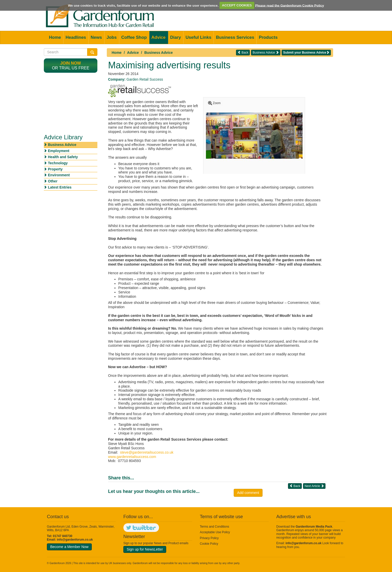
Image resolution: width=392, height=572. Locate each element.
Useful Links (198, 37)
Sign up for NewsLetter (145, 549)
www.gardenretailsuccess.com (132, 457)
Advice (159, 37)
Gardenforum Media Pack (314, 527)
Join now (71, 63)
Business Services (235, 37)
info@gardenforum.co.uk (75, 540)
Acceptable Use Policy (215, 532)
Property (55, 169)
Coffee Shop (134, 37)
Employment (59, 151)
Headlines (76, 37)
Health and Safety (63, 157)
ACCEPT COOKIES (237, 5)
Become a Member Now (69, 547)
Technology (58, 163)
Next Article (314, 486)
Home (55, 37)
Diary (176, 37)
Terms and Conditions (214, 527)
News (96, 37)
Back (243, 52)
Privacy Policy (209, 538)
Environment (59, 175)
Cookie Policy (209, 544)
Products (268, 37)
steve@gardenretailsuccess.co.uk (147, 452)
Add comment (248, 493)
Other (53, 181)
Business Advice (159, 53)
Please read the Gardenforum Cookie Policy (290, 5)
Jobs (112, 37)
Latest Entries (60, 187)
